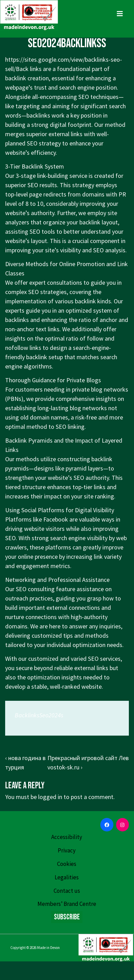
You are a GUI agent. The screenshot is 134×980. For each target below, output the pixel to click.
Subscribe (67, 917)
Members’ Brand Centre (67, 904)
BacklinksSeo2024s (39, 715)
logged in (50, 797)
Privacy (67, 850)
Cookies (67, 864)
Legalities (67, 877)
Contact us (67, 891)
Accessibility (67, 837)
